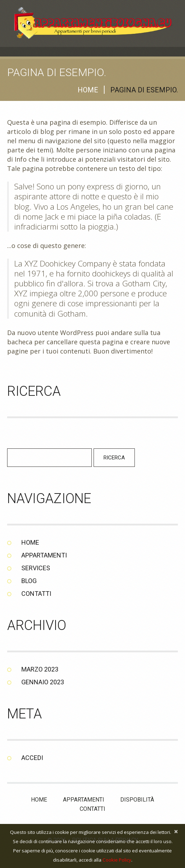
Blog (29, 581)
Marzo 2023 (40, 669)
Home (88, 90)
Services (36, 568)
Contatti (36, 594)
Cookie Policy (117, 860)
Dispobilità (137, 800)
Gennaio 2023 (43, 682)
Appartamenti (44, 555)
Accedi (32, 758)
